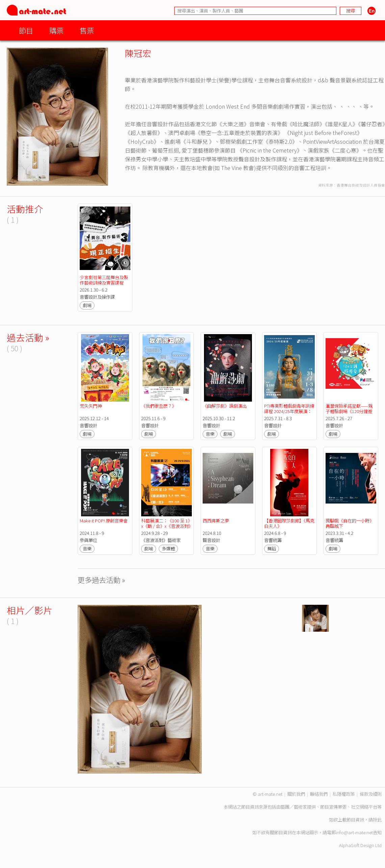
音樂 (210, 434)
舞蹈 (272, 549)
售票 (87, 30)
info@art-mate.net (354, 832)
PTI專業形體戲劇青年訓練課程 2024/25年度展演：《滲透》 (289, 411)
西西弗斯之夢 (216, 521)
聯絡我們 (319, 794)
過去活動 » (28, 337)
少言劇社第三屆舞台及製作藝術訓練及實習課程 (104, 280)
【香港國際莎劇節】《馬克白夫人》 (289, 523)
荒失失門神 (91, 406)
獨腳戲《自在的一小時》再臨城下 (350, 523)
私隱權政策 (344, 794)
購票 (56, 30)
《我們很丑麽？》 (165, 406)
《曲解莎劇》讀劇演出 (225, 406)
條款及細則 (371, 794)
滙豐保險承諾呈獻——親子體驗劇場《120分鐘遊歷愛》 (349, 411)
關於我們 (296, 794)
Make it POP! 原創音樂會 (104, 521)
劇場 (87, 305)
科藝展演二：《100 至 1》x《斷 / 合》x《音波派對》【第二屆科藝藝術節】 (166, 526)
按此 (377, 820)
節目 (26, 30)
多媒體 (168, 549)
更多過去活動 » (101, 580)
